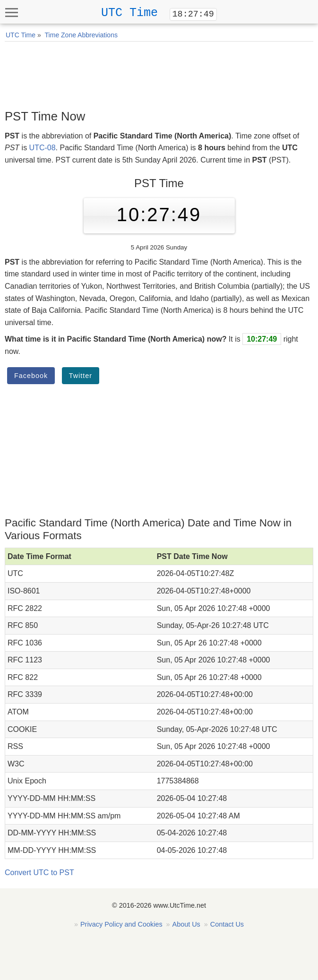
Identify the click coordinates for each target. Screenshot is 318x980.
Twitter (81, 376)
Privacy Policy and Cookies (121, 924)
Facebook (31, 376)
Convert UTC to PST (39, 873)
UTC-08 (43, 148)
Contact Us (227, 924)
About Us (186, 924)
